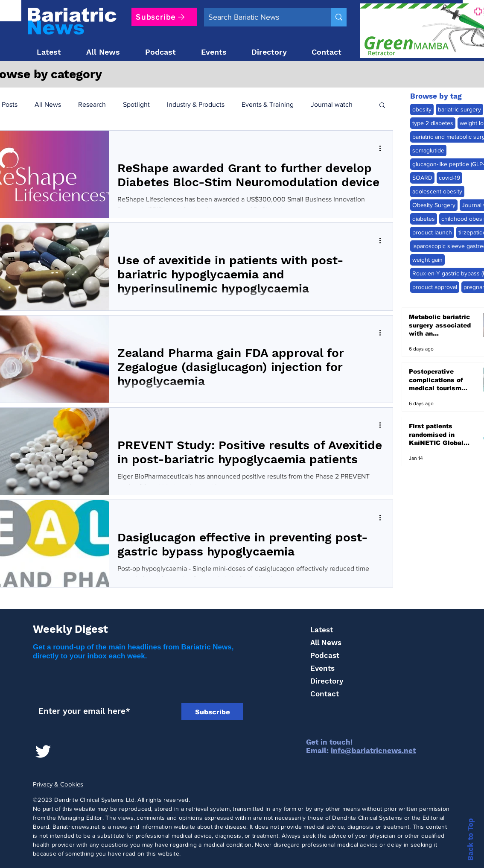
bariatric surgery (459, 109)
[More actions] (383, 148)
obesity (422, 109)
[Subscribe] (164, 17)
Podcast (325, 655)
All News (48, 104)
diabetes (424, 219)
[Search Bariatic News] (261, 17)
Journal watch (332, 104)
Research (92, 104)
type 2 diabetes (433, 123)
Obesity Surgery (434, 205)
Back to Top (470, 839)
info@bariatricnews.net (373, 751)
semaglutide (428, 150)
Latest (322, 630)
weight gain (427, 260)
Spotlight (136, 104)
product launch (432, 232)
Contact (325, 694)
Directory (327, 681)
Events (322, 668)
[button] (382, 106)
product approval (435, 287)
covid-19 (449, 178)
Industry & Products (196, 104)
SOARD (422, 178)
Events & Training (268, 104)
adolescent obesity (437, 191)
